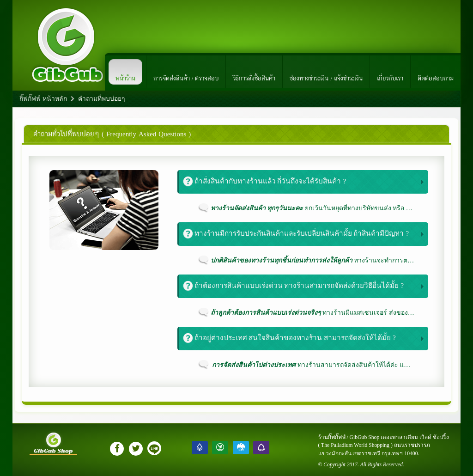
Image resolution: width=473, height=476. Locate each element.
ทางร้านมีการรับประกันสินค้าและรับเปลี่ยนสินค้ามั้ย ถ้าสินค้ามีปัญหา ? (296, 234)
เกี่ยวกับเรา (390, 72)
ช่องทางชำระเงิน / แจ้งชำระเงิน (326, 72)
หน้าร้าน (125, 72)
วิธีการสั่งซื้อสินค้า (254, 72)
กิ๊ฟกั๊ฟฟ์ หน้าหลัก (43, 99)
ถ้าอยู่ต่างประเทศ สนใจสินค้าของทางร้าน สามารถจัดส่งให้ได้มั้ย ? (290, 338)
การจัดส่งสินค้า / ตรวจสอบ (186, 72)
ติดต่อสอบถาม (436, 72)
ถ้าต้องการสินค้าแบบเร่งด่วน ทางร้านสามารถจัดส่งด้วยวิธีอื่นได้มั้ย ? (294, 286)
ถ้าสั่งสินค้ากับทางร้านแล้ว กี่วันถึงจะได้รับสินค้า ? (265, 181)
